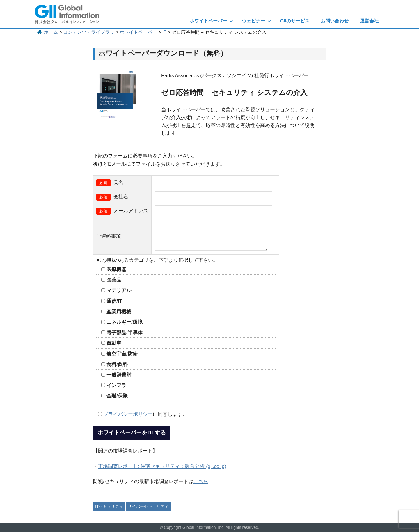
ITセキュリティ (109, 506)
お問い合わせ (335, 21)
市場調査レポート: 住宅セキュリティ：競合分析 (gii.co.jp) (162, 466)
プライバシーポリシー (128, 414)
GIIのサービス (295, 21)
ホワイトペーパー (211, 21)
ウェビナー (256, 21)
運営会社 (369, 21)
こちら (201, 481)
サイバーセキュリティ (148, 506)
